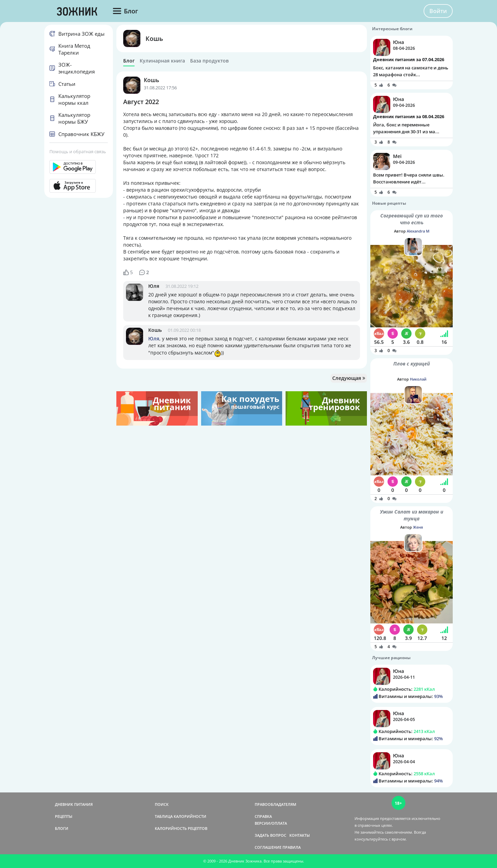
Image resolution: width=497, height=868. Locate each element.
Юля (154, 286)
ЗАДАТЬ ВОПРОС (270, 835)
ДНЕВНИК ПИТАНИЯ (74, 804)
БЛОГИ (62, 828)
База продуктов (209, 61)
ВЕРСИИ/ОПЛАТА (271, 823)
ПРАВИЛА (292, 847)
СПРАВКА (263, 816)
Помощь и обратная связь (78, 151)
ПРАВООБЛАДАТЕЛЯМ (275, 804)
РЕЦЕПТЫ (64, 816)
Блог (129, 61)
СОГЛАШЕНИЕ (268, 847)
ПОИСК (162, 804)
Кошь (154, 38)
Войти (438, 11)
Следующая (349, 378)
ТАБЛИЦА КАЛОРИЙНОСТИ (181, 816)
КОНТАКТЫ (300, 835)
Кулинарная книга (162, 61)
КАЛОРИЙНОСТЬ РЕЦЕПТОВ (181, 828)
